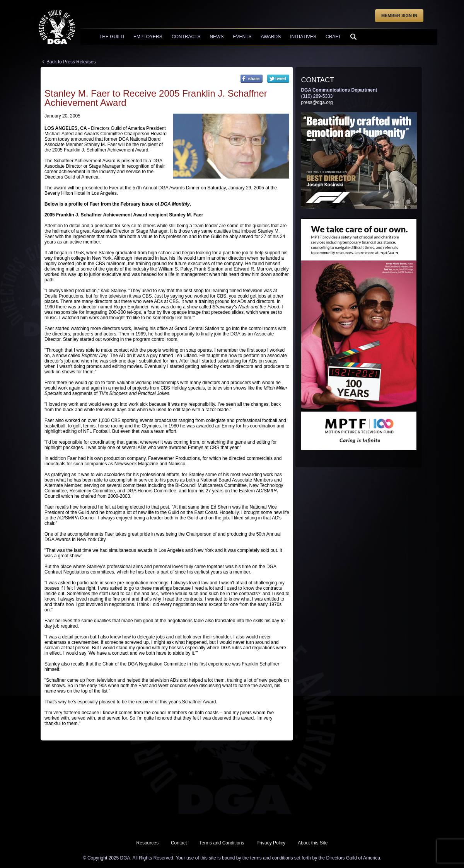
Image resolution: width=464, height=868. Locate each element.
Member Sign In (399, 15)
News (217, 37)
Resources (148, 843)
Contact (179, 843)
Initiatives (303, 37)
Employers (148, 37)
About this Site (313, 843)
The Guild (112, 37)
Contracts (186, 37)
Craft (333, 37)
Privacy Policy (271, 843)
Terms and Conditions (222, 843)
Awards (271, 37)
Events (242, 37)
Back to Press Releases (71, 62)
